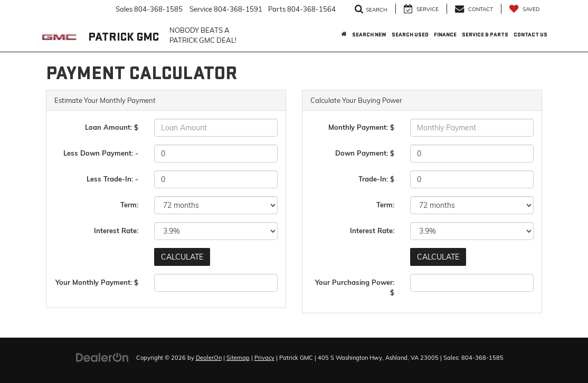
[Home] (344, 35)
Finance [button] (445, 35)
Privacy (264, 358)
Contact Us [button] (530, 35)
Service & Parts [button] (485, 35)
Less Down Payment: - (101, 153)
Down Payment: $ (365, 153)
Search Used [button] (410, 35)
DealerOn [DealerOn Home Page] (209, 358)
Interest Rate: (116, 231)
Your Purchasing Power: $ (355, 287)
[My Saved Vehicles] (524, 9)
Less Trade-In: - (112, 179)
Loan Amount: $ (112, 127)
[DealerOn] (102, 357)
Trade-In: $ (376, 179)
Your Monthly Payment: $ (97, 282)
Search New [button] (369, 35)
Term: (129, 205)
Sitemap (238, 358)
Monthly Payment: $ (361, 127)
